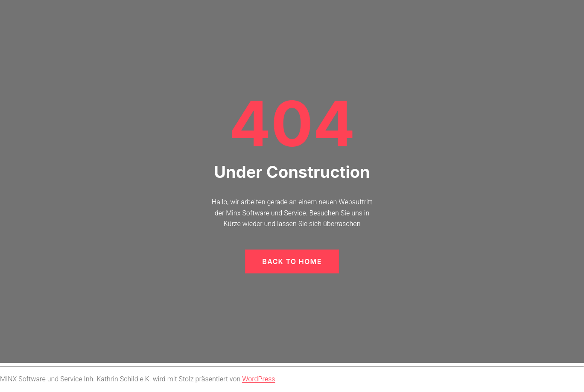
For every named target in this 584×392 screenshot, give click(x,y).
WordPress (258, 379)
